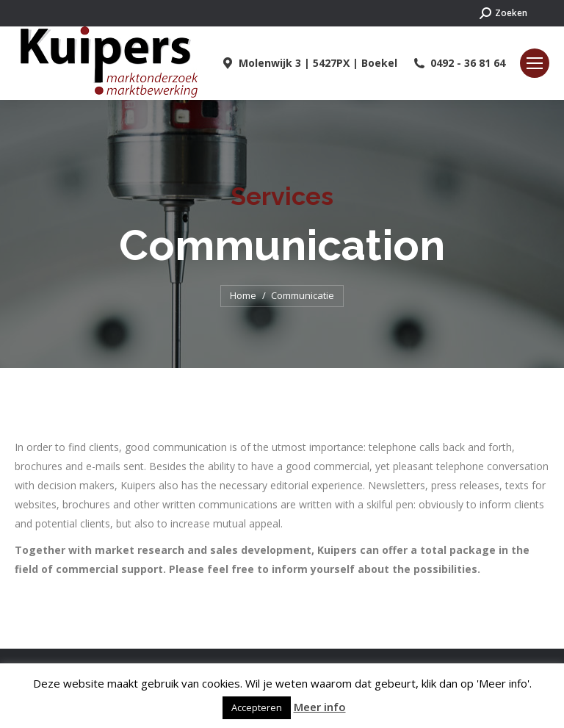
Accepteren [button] (257, 707)
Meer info (320, 707)
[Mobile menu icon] (535, 63)
